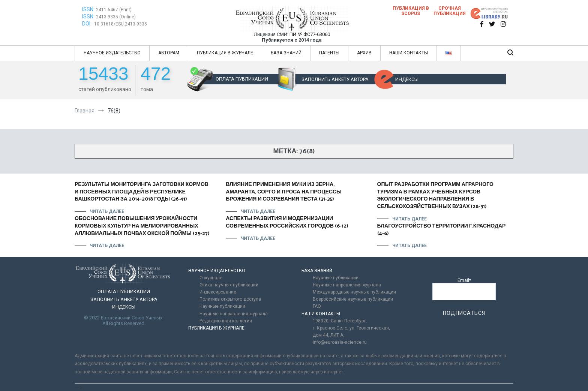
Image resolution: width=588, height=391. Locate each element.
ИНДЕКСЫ (407, 79)
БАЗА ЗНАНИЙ (286, 53)
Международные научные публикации (354, 292)
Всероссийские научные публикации (353, 299)
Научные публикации (222, 306)
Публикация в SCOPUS (411, 11)
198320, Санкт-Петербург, (340, 321)
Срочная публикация (450, 11)
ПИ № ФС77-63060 (310, 34)
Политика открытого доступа (230, 299)
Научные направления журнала (234, 314)
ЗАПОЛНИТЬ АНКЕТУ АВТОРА (335, 79)
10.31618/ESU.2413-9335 (121, 24)
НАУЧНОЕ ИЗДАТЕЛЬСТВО (112, 53)
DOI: (87, 24)
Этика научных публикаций (229, 285)
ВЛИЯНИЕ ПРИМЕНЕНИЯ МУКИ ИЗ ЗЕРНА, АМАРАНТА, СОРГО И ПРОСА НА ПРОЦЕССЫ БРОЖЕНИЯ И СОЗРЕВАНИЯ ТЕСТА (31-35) (283, 192)
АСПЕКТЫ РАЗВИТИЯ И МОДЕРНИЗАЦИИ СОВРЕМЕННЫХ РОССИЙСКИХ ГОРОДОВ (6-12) (287, 222)
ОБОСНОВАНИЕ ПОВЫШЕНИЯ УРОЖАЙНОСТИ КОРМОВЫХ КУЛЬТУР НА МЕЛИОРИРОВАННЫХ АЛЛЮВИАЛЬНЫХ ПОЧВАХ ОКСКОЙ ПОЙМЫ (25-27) (142, 226)
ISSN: (88, 9)
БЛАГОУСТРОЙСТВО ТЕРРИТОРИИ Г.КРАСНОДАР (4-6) (442, 230)
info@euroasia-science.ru (340, 342)
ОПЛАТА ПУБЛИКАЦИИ (242, 79)
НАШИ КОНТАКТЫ (409, 53)
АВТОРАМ (169, 53)
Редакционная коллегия (226, 321)
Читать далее (107, 211)
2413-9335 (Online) (116, 17)
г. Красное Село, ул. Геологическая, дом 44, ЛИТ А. (351, 332)
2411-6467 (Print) (114, 10)
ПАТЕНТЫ (329, 53)
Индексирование (218, 292)
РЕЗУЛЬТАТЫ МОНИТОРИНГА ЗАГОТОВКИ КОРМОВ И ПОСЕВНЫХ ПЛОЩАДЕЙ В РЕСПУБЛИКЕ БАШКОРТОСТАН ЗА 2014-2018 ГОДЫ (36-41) (142, 192)
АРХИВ (364, 53)
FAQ (317, 306)
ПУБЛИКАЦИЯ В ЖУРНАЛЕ (225, 53)
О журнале (211, 278)
